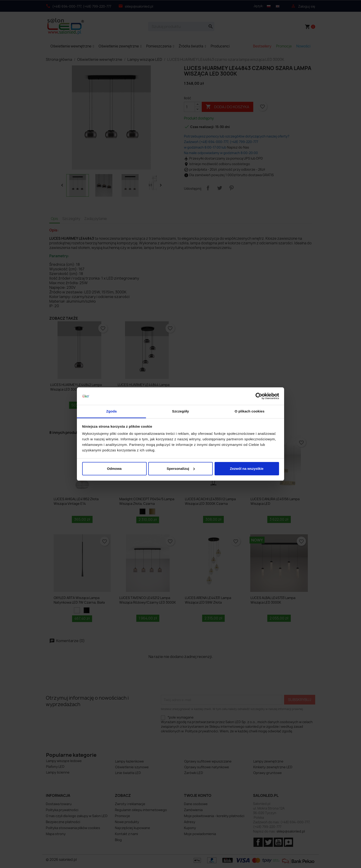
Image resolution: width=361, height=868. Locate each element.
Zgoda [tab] (111, 411)
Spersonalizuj (181, 469)
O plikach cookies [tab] (249, 411)
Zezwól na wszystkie (247, 469)
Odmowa (114, 469)
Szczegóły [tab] (180, 411)
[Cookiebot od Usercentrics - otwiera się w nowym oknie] (259, 396)
